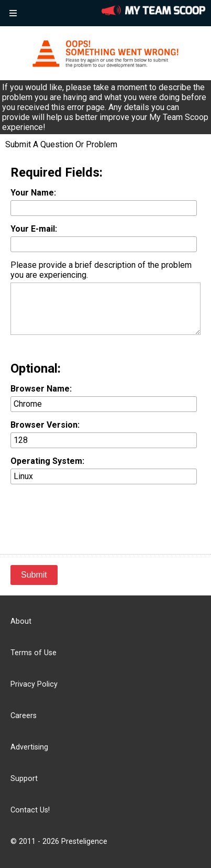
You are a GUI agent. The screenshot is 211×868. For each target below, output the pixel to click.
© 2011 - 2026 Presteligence (59, 842)
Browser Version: (45, 425)
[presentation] (90, 513)
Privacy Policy (34, 684)
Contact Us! (30, 810)
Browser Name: (41, 389)
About (21, 621)
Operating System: (47, 461)
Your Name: (33, 193)
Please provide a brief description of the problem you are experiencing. (101, 270)
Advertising (29, 747)
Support (24, 779)
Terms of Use (34, 653)
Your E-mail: (34, 229)
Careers (24, 716)
